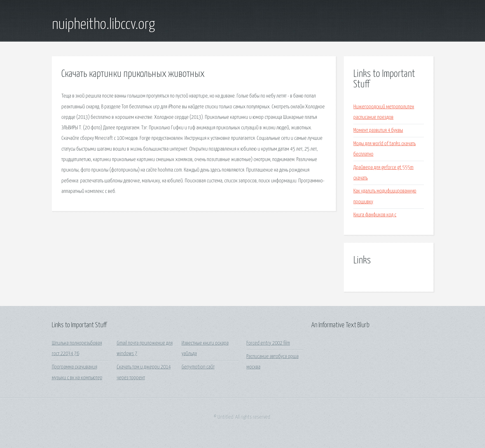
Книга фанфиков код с (375, 215)
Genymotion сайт (198, 367)
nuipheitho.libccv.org (103, 25)
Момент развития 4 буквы (378, 130)
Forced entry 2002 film (268, 343)
